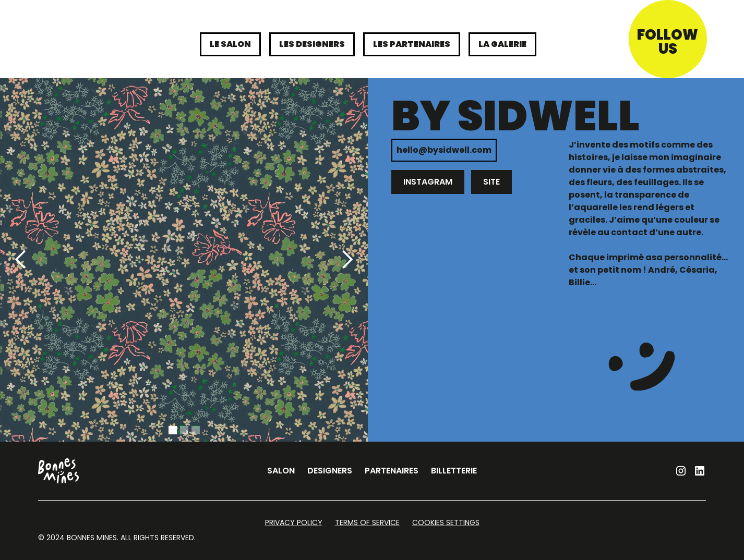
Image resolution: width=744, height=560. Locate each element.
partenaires (392, 471)
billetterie (454, 471)
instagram (428, 182)
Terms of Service (367, 522)
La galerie (502, 44)
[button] (21, 260)
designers (330, 471)
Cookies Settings (446, 522)
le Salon (230, 44)
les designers (312, 44)
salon (281, 471)
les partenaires (412, 44)
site (491, 182)
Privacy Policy (294, 522)
